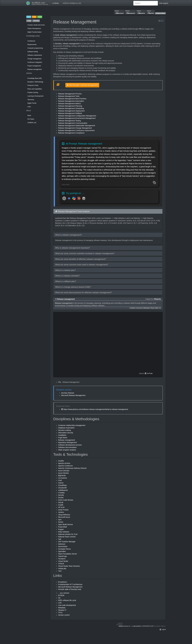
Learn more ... (66, 185)
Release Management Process (70, 94)
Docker (61, 498)
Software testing (33, 52)
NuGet (61, 522)
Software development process (70, 445)
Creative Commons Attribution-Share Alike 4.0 (145, 308)
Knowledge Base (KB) (35, 78)
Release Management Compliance (71, 133)
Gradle (61, 505)
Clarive (61, 483)
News (29, 116)
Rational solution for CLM (68, 534)
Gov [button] (29, 17)
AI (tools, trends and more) (36, 25)
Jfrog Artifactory (64, 515)
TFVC (60, 613)
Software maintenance (35, 55)
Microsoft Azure (64, 517)
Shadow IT (62, 610)
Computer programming (35, 48)
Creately (61, 493)
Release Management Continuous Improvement (76, 130)
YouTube (150, 373)
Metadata (62, 608)
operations (141, 12)
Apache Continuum (65, 466)
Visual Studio (63, 561)
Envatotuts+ (63, 582)
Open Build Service (66, 524)
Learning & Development (35, 96)
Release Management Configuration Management (77, 116)
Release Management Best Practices (72, 99)
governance (119, 12)
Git (59, 598)
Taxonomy (31, 100)
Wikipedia (158, 299)
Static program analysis (67, 450)
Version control (64, 615)
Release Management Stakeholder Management (77, 126)
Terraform (62, 559)
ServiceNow (63, 546)
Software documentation (67, 447)
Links (29, 107)
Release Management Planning (70, 106)
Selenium (62, 544)
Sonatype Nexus (64, 549)
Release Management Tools (69, 96)
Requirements (32, 45)
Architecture (31, 41)
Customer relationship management (72, 425)
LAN (60, 603)
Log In (163, 629)
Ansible (61, 461)
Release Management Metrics (70, 104)
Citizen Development (34, 29)
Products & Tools (33, 85)
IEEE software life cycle (67, 600)
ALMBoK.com (32, 123)
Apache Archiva (64, 463)
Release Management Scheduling (71, 108)
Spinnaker (62, 551)
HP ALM (61, 507)
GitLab (61, 502)
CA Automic (63, 478)
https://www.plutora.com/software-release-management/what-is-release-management (96, 409)
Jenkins (61, 512)
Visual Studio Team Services (69, 566)
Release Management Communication (73, 123)
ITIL (60, 382)
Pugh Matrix (63, 438)
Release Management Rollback (70, 113)
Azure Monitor (63, 473)
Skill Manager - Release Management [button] (82, 85)
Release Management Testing (69, 121)
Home (55, 3)
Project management (34, 66)
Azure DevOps (64, 471)
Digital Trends (32, 103)
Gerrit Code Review (66, 500)
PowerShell (63, 527)
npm (60, 520)
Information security (66, 433)
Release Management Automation (71, 101)
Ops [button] (40, 17)
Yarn (60, 571)
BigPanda (62, 476)
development (130, 12)
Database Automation (66, 428)
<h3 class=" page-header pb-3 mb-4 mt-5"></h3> (108, 345)
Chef (60, 480)
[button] (108, 235)
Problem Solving (33, 93)
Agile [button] (29, 21)
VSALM (61, 564)
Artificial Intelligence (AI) (72, 3)
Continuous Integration (35, 62)
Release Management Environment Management (77, 118)
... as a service (64, 593)
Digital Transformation (35, 32)
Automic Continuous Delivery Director (72, 468)
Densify (61, 495)
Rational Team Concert (67, 537)
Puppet (61, 529)
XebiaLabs (62, 569)
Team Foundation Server (68, 554)
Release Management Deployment (71, 111)
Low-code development (67, 605)
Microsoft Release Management (73, 395)
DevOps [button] (36, 21)
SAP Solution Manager (67, 542)
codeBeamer (63, 490)
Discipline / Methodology (35, 82)
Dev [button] (34, 17)
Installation (62, 435)
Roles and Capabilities (35, 89)
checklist (150, 12)
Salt (60, 539)
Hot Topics (31, 119)
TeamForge (63, 556)
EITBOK (61, 595)
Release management (35, 69)
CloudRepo (62, 485)
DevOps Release (68, 393)
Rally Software (64, 532)
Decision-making (64, 430)
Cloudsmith (62, 488)
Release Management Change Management (75, 128)
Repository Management (68, 442)
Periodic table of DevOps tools (70, 589)
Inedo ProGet (63, 510)
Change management (34, 59)
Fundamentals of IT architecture (70, 584)
